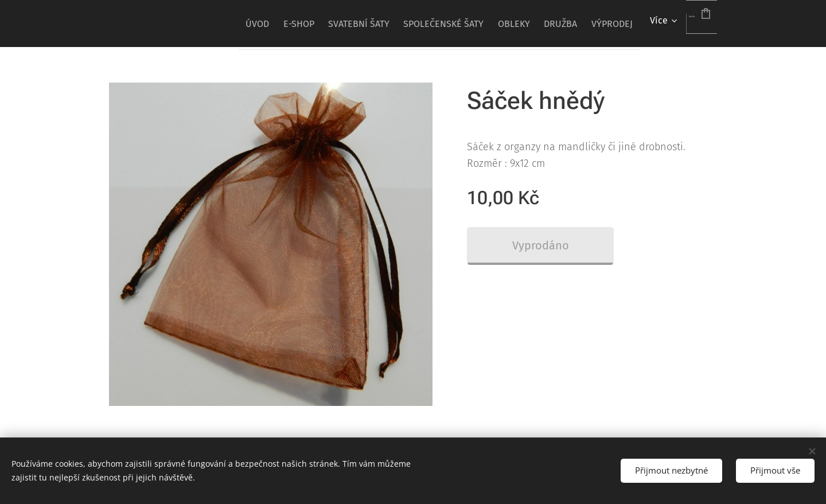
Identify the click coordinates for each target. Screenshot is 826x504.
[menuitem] (191, 24)
